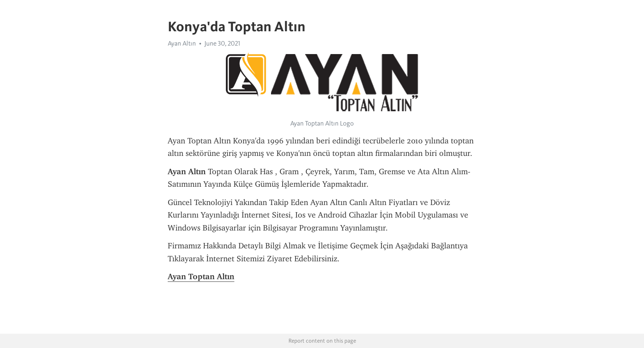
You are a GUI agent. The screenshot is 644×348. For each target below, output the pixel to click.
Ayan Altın (182, 43)
